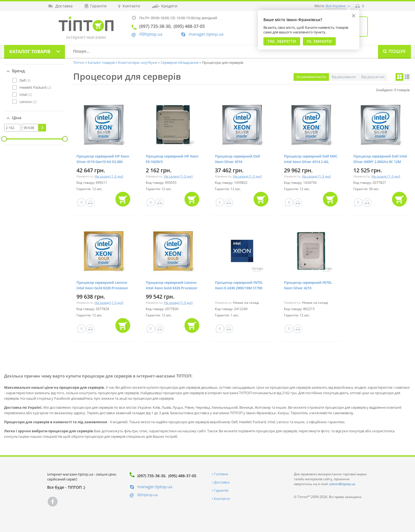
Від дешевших (344, 77)
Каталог (30, 52)
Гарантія (221, 490)
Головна (221, 474)
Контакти (222, 499)
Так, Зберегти (282, 41)
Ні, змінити (319, 41)
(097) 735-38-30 (151, 476)
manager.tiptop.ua (206, 34)
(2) (35, 87)
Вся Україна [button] (336, 6)
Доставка (222, 482)
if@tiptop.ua (147, 495)
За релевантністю (311, 77)
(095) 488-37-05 (182, 476)
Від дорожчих (373, 77)
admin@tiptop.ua (342, 484)
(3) (25, 80)
